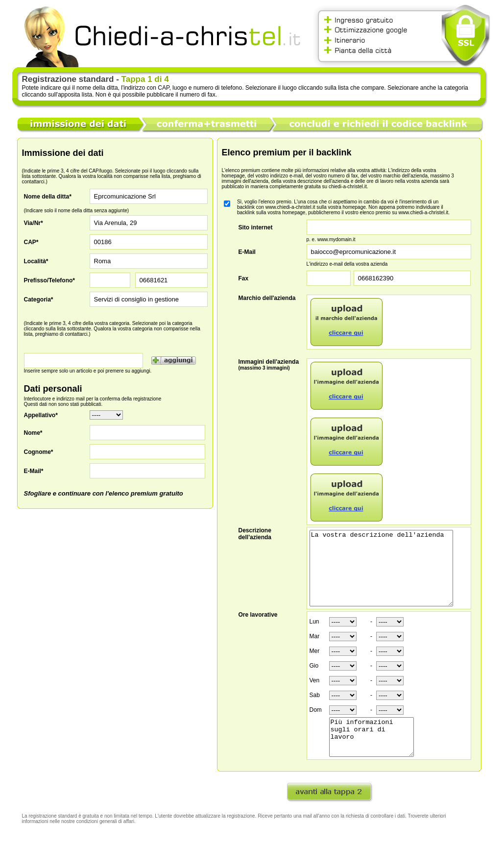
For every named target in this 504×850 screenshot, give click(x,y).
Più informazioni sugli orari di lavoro (376, 755)
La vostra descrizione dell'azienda (390, 575)
